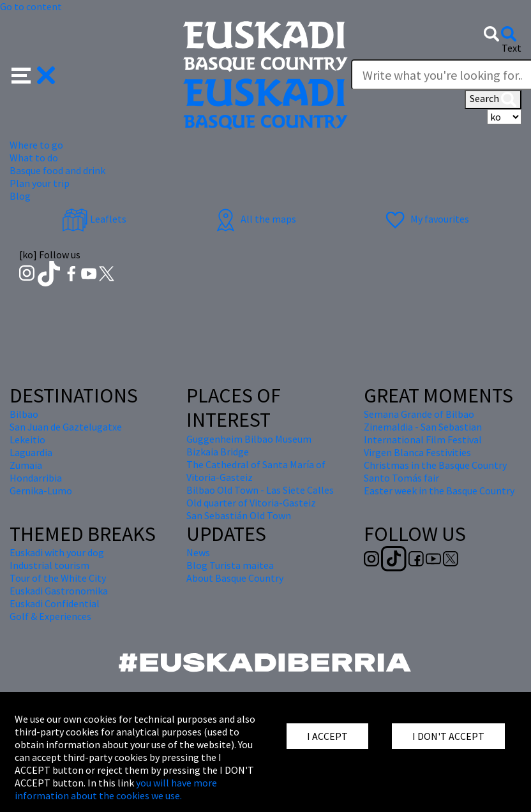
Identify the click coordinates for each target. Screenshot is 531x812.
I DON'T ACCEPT (448, 736)
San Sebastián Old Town (239, 515)
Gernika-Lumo (41, 491)
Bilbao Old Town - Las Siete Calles (260, 490)
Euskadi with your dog (57, 552)
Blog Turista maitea (230, 565)
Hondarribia (36, 478)
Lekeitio (27, 439)
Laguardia (31, 452)
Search (493, 100)
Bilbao (24, 414)
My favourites (426, 219)
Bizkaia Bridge (218, 452)
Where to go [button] (36, 145)
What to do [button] (34, 158)
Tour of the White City (58, 578)
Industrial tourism (49, 565)
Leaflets (94, 219)
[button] (34, 74)
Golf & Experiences (50, 616)
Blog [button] (20, 196)
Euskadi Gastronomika (59, 591)
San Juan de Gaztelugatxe (66, 427)
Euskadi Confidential (55, 603)
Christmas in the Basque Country (435, 465)
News (198, 552)
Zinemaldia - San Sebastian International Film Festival (423, 433)
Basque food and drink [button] (57, 170)
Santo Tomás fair (401, 478)
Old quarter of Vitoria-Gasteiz (251, 503)
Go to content (31, 6)
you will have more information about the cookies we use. (116, 789)
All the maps (254, 219)
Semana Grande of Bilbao (419, 414)
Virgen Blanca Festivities (417, 452)
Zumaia (26, 465)
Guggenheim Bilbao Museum (249, 439)
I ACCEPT (327, 736)
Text (512, 48)
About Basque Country (235, 578)
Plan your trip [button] (40, 183)
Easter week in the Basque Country (439, 491)
